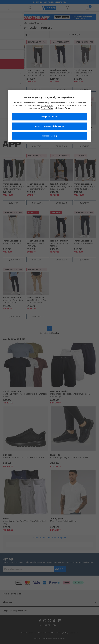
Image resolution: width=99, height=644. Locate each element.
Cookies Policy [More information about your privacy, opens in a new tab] (64, 108)
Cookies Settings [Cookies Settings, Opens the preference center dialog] (49, 136)
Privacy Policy (47, 108)
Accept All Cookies (49, 117)
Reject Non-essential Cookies (50, 126)
